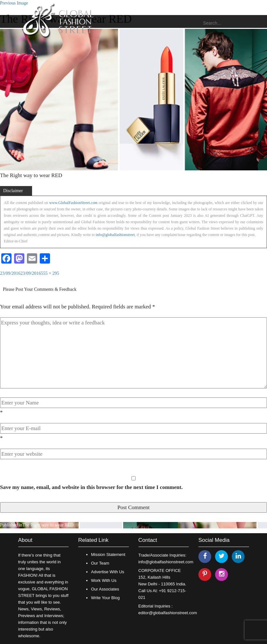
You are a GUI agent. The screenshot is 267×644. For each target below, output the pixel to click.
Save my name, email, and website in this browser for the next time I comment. (91, 487)
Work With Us (104, 580)
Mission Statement (108, 554)
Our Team (100, 563)
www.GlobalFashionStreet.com (74, 203)
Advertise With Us (108, 572)
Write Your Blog (105, 598)
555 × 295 (50, 273)
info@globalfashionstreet (115, 235)
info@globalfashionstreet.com (166, 562)
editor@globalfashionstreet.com (168, 613)
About (25, 540)
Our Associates (105, 589)
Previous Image (14, 3)
